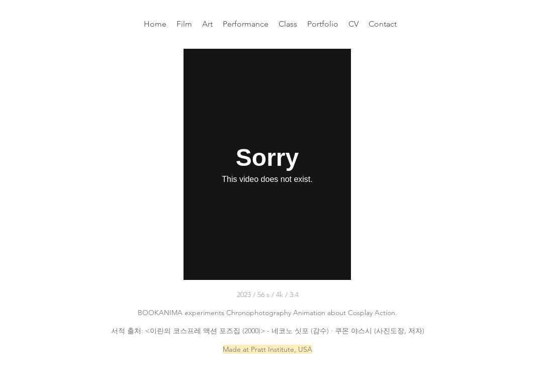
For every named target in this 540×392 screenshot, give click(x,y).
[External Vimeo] (267, 164)
